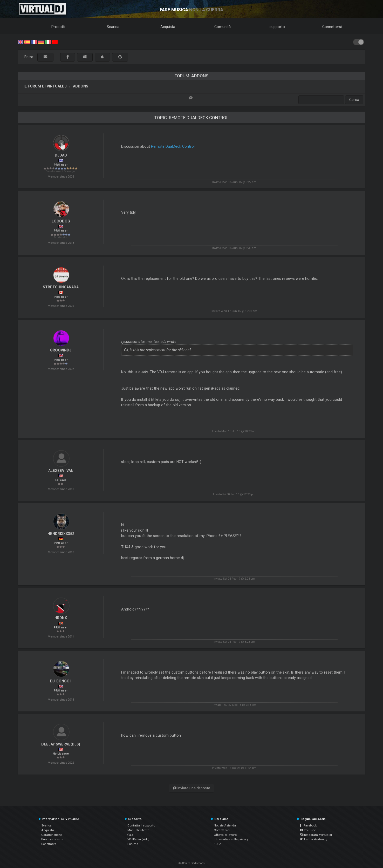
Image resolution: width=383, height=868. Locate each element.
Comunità (223, 27)
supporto (277, 27)
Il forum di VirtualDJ (45, 86)
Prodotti (58, 27)
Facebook (308, 825)
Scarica (113, 27)
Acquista (168, 27)
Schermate (49, 844)
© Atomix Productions (192, 863)
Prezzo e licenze (52, 839)
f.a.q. (131, 835)
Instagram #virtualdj (316, 835)
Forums (133, 844)
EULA (218, 844)
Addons (81, 86)
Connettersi (332, 27)
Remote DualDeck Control (173, 146)
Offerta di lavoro (225, 835)
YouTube (308, 830)
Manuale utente (138, 830)
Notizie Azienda (225, 825)
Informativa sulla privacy (231, 839)
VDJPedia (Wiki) (138, 839)
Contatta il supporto (141, 825)
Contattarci (222, 830)
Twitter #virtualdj (314, 839)
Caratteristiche (52, 835)
